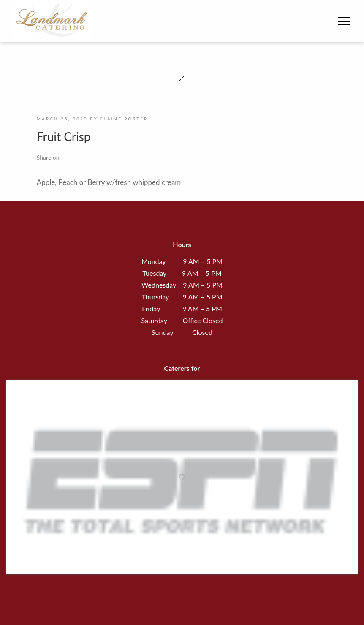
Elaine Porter (124, 119)
